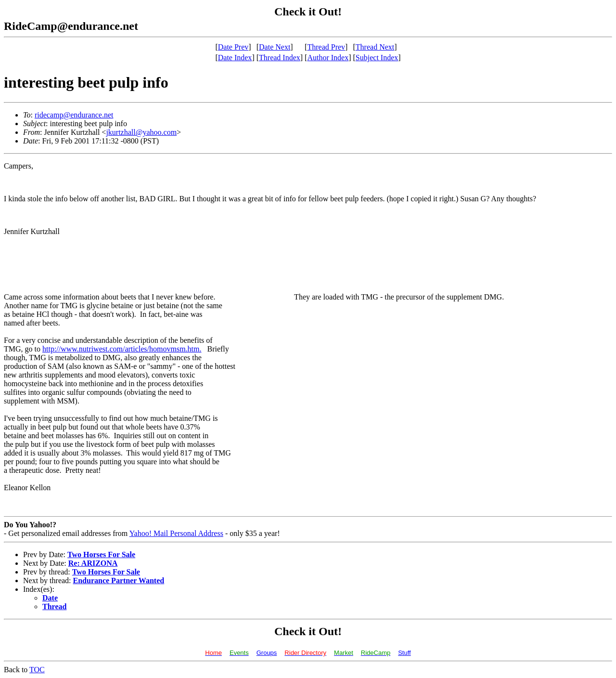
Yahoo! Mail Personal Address (176, 533)
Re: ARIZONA (93, 563)
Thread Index (280, 58)
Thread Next (375, 47)
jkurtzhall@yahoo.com (141, 132)
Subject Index (377, 58)
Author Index (328, 58)
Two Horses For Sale (101, 554)
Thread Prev (326, 47)
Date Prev (233, 47)
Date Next (275, 47)
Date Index (235, 58)
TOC (37, 670)
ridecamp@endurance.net (74, 115)
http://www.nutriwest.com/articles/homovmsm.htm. (122, 349)
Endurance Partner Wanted (119, 580)
